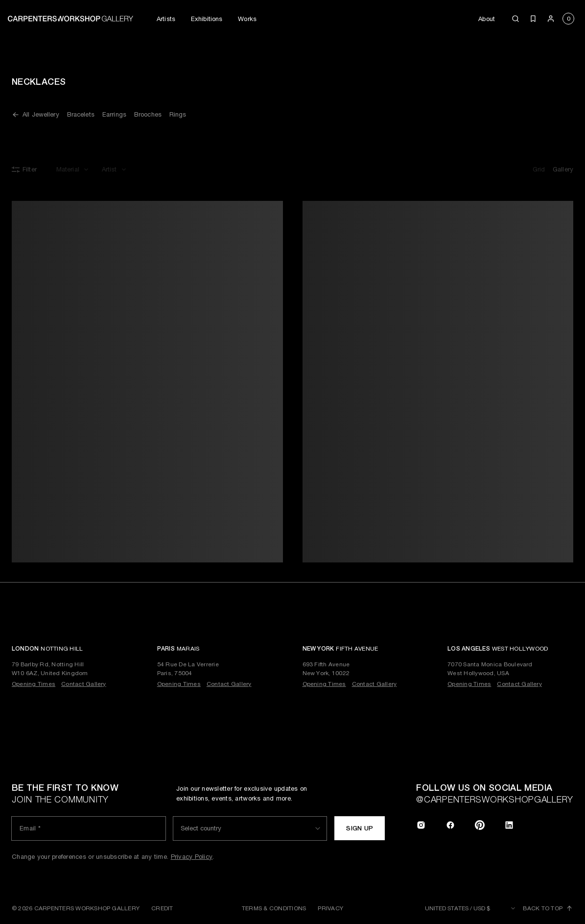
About (487, 19)
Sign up (360, 828)
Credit (162, 908)
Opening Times (34, 684)
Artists (166, 19)
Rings (178, 114)
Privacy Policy (192, 857)
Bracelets (81, 114)
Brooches (148, 114)
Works (247, 19)
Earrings (114, 114)
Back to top (548, 908)
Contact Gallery (84, 684)
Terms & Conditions (274, 908)
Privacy (330, 908)
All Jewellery (35, 115)
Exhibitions (207, 19)
